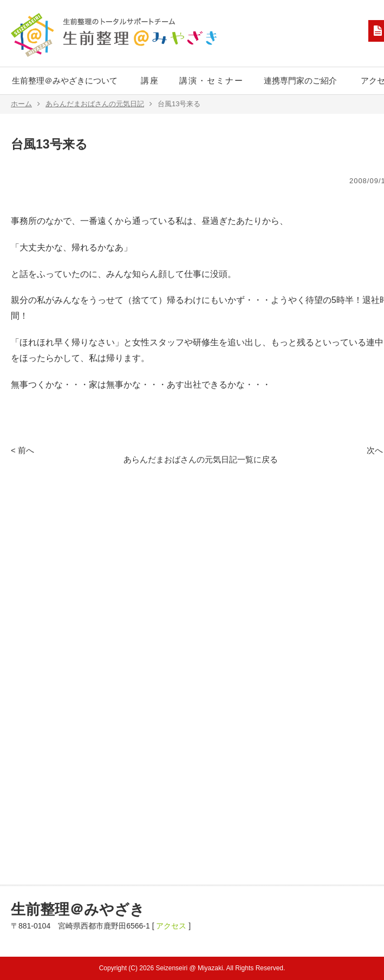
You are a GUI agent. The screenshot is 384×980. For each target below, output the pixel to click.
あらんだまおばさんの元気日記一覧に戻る (201, 459)
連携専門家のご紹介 (300, 80)
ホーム (25, 104)
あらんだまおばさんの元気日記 (99, 104)
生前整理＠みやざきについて (65, 80)
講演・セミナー (211, 80)
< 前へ (22, 450)
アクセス (171, 926)
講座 (150, 80)
